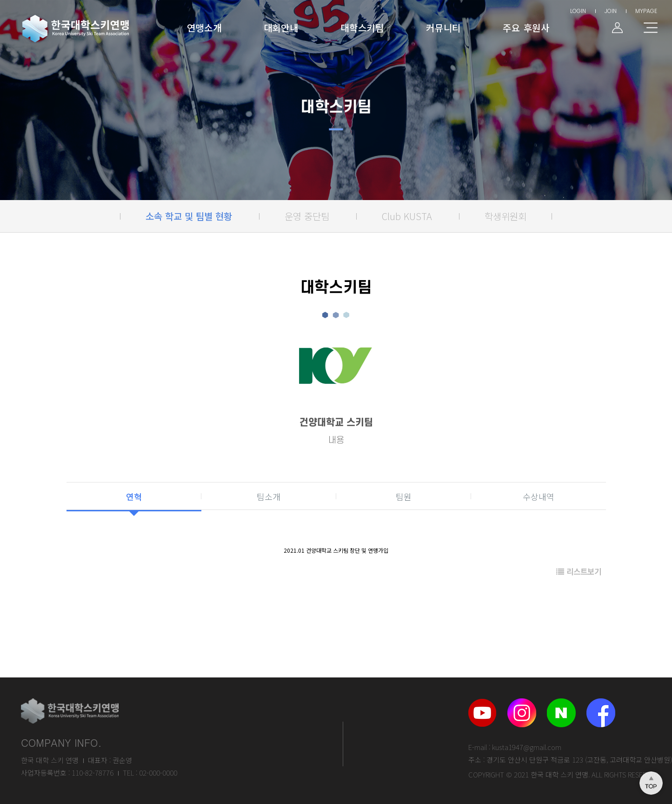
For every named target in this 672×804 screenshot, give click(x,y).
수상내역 (539, 496)
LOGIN (578, 11)
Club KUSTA (407, 216)
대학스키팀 (362, 28)
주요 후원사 (526, 28)
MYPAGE (646, 11)
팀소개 (269, 496)
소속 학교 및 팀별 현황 (189, 216)
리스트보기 (579, 571)
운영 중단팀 (307, 216)
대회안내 (281, 28)
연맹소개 (204, 28)
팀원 (404, 496)
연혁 (134, 496)
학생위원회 (506, 216)
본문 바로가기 (0, 0)
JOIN (611, 11)
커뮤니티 (443, 28)
